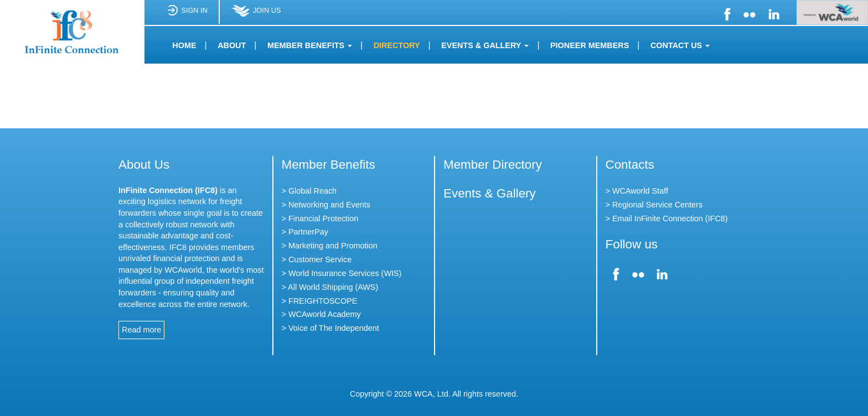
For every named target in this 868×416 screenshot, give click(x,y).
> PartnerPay (305, 232)
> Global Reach (309, 191)
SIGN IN (187, 15)
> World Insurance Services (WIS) (342, 273)
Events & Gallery (490, 193)
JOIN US (256, 15)
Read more (141, 330)
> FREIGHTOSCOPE (320, 301)
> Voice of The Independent (330, 328)
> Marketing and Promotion (330, 246)
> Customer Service (317, 259)
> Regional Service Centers (654, 205)
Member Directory (493, 165)
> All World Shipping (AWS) (330, 287)
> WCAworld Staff (637, 191)
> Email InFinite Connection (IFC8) (667, 219)
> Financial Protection (320, 219)
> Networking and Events (326, 205)
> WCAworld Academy (321, 314)
